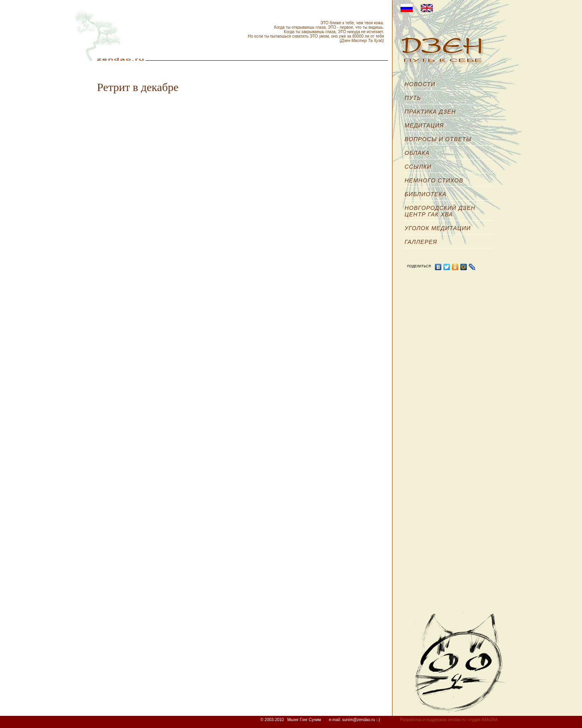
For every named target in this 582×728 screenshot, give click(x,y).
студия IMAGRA (483, 720)
